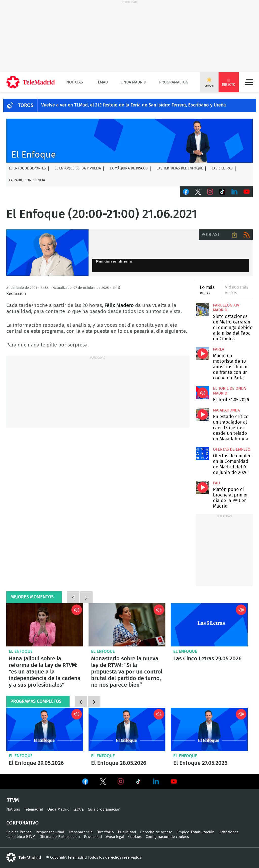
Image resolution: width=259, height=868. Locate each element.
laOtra (79, 809)
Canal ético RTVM (21, 837)
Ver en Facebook (85, 783)
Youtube (247, 192)
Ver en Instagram (121, 782)
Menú (249, 82)
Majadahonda (226, 410)
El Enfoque (21, 651)
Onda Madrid (133, 82)
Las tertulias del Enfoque (180, 168)
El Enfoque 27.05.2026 (209, 729)
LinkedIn (234, 192)
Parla (219, 349)
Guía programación (104, 809)
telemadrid (24, 857)
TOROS (26, 105)
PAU (217, 483)
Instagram (210, 192)
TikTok (222, 192)
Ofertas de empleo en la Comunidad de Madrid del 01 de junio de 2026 (202, 454)
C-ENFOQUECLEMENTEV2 (129, 141)
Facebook (186, 192)
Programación (174, 82)
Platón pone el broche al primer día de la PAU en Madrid (202, 487)
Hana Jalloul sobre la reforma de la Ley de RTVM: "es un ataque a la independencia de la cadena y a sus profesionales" (45, 625)
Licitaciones (229, 832)
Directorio (105, 832)
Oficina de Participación (60, 837)
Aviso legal (115, 837)
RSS (247, 235)
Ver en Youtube (174, 782)
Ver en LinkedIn (156, 782)
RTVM (13, 800)
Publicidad (127, 832)
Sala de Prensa (19, 832)
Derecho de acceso (156, 832)
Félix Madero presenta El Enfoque (47, 253)
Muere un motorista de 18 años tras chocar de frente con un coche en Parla (202, 354)
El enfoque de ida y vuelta (78, 168)
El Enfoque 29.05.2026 (45, 729)
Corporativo (23, 823)
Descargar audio (234, 235)
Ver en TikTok (138, 783)
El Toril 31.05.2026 (202, 393)
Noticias (75, 82)
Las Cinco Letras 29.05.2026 (209, 625)
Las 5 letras (222, 168)
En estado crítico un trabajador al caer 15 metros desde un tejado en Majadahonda (202, 415)
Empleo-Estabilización (196, 832)
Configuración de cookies (167, 837)
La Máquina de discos (129, 168)
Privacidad (93, 837)
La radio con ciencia (27, 180)
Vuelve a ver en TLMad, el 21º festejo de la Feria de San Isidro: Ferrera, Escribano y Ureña (134, 105)
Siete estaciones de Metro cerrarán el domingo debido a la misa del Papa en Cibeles (202, 310)
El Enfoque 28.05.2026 (127, 729)
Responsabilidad (50, 832)
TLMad (102, 82)
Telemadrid (34, 809)
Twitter (198, 192)
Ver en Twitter (103, 783)
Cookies (135, 837)
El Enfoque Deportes (27, 168)
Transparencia (80, 832)
